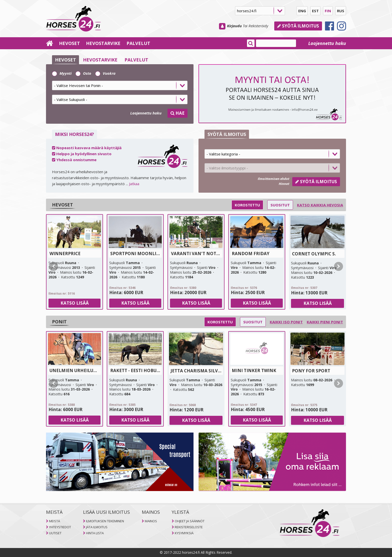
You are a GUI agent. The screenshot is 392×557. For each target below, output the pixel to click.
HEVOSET (69, 43)
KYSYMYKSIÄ (184, 533)
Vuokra (105, 73)
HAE (177, 113)
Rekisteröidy (258, 26)
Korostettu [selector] (247, 205)
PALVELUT (138, 43)
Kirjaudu (234, 26)
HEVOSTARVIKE (103, 43)
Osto (83, 73)
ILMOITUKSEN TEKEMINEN (105, 521)
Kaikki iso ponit (286, 322)
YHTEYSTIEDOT (60, 527)
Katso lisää (75, 303)
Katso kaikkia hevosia (320, 205)
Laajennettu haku (327, 43)
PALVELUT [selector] (136, 60)
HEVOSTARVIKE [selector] (100, 60)
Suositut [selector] (280, 205)
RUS (341, 11)
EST (315, 11)
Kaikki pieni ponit (325, 322)
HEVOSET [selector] (65, 60)
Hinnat (284, 184)
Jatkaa (134, 184)
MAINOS (151, 521)
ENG (302, 11)
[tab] (120, 87)
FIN (328, 11)
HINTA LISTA (95, 533)
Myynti (62, 73)
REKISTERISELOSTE (189, 527)
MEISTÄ (54, 521)
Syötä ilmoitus (298, 26)
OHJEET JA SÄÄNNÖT (190, 521)
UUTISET (55, 533)
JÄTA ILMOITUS (97, 527)
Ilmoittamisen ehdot (273, 179)
